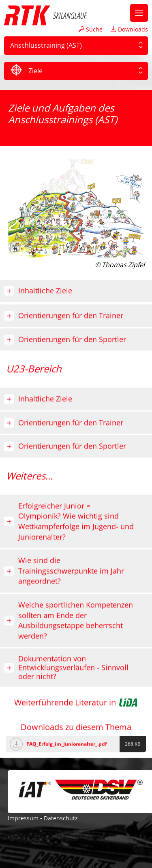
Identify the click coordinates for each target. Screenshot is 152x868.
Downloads (129, 29)
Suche (91, 29)
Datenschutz (61, 818)
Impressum (23, 818)
